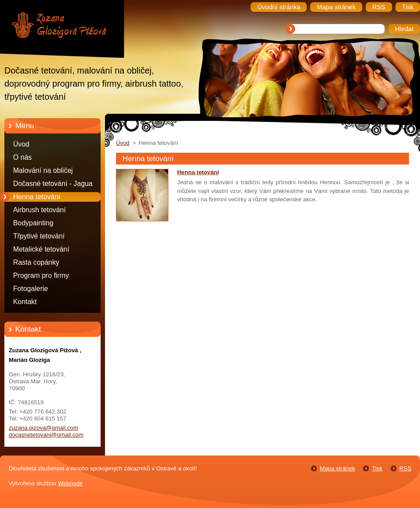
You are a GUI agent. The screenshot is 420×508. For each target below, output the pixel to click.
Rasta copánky (36, 262)
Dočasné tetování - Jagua (53, 184)
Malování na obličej (43, 170)
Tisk (377, 468)
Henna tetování (37, 197)
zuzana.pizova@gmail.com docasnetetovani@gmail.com (46, 431)
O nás (22, 157)
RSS (405, 468)
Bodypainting (33, 223)
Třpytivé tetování (39, 236)
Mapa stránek (337, 468)
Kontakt (25, 302)
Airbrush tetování (39, 210)
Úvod (21, 144)
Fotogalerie (31, 289)
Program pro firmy (41, 275)
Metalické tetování (41, 249)
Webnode (70, 483)
